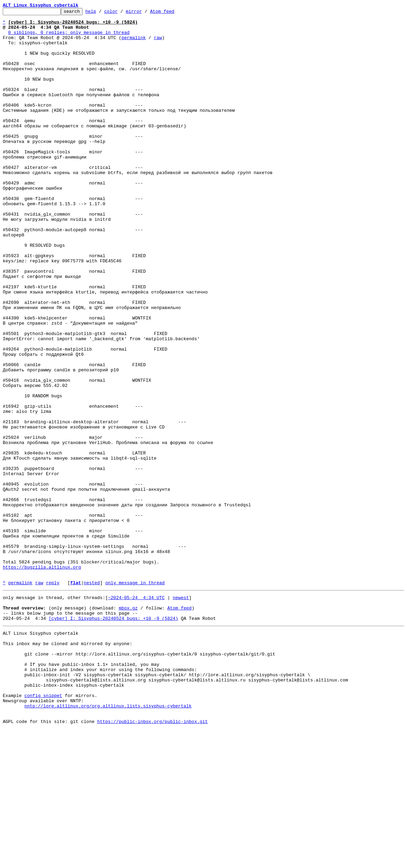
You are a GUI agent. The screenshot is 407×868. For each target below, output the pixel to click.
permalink (133, 44)
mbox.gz (128, 726)
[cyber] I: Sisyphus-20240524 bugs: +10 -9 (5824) (113, 739)
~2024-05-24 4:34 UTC (136, 714)
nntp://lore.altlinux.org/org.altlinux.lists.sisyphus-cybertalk (108, 842)
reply (53, 698)
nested (92, 698)
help (101, 13)
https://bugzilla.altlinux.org (42, 679)
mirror (145, 13)
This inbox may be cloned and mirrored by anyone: (67, 767)
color (122, 13)
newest (181, 714)
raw (158, 44)
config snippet (43, 829)
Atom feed (173, 13)
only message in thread (135, 698)
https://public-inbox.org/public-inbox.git (152, 860)
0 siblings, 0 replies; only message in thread (69, 37)
